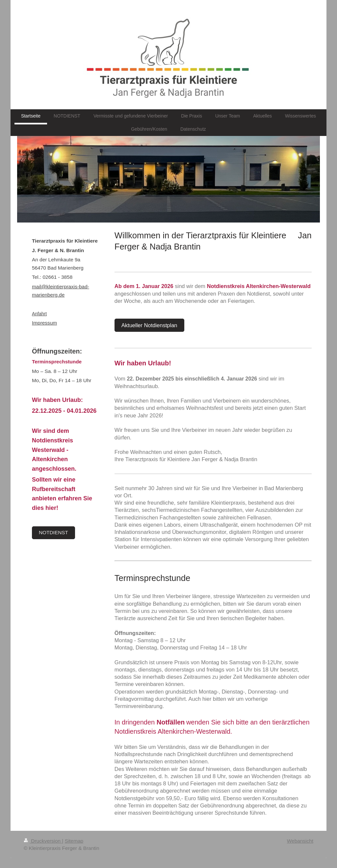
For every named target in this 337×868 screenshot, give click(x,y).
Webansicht (300, 841)
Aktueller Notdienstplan (149, 325)
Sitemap (74, 841)
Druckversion (43, 841)
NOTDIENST (53, 532)
